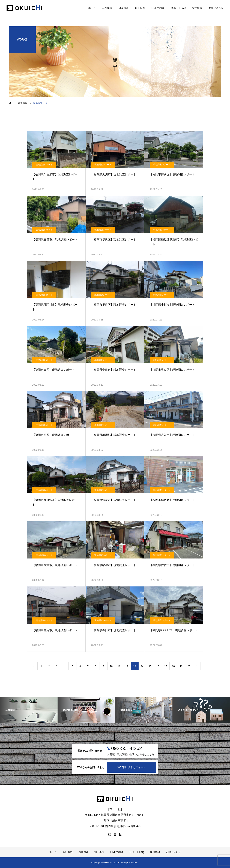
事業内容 (124, 8)
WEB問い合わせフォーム (132, 767)
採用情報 (197, 8)
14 (142, 666)
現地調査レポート (44, 165)
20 (189, 666)
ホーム (92, 8)
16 (158, 666)
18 (173, 666)
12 (127, 666)
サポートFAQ (178, 8)
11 (119, 666)
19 (181, 666)
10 (111, 666)
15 (150, 666)
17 (166, 666)
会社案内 (107, 8)
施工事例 (140, 8)
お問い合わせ (216, 8)
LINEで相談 (158, 8)
